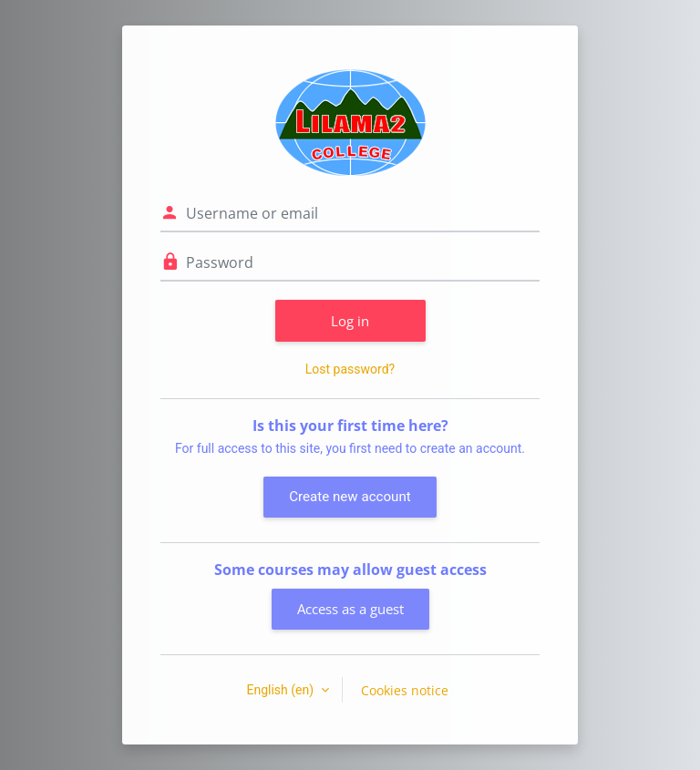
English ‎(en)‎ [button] (281, 690)
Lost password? (350, 369)
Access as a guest (350, 609)
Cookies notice (405, 690)
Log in (350, 321)
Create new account (350, 497)
